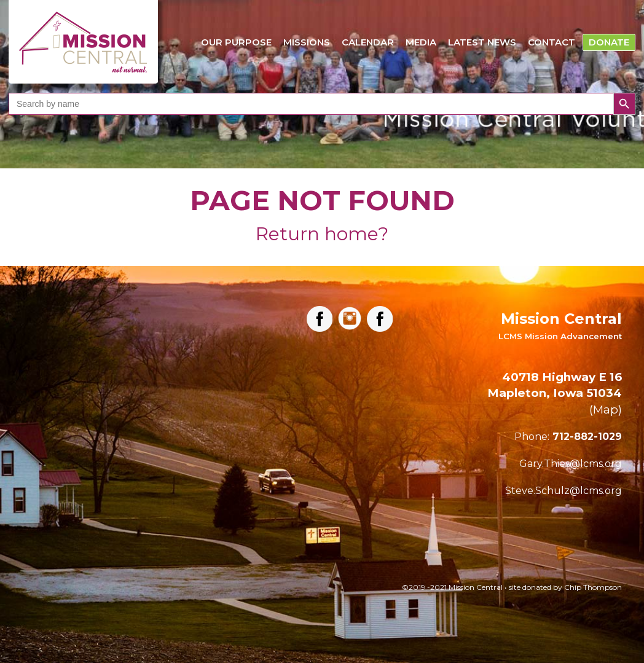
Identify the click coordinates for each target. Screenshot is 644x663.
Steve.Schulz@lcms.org (563, 491)
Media (421, 42)
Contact (552, 42)
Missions (307, 42)
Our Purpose (236, 42)
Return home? (322, 234)
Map (606, 410)
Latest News (482, 42)
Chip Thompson (593, 587)
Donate (609, 42)
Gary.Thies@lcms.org (571, 464)
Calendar (368, 42)
